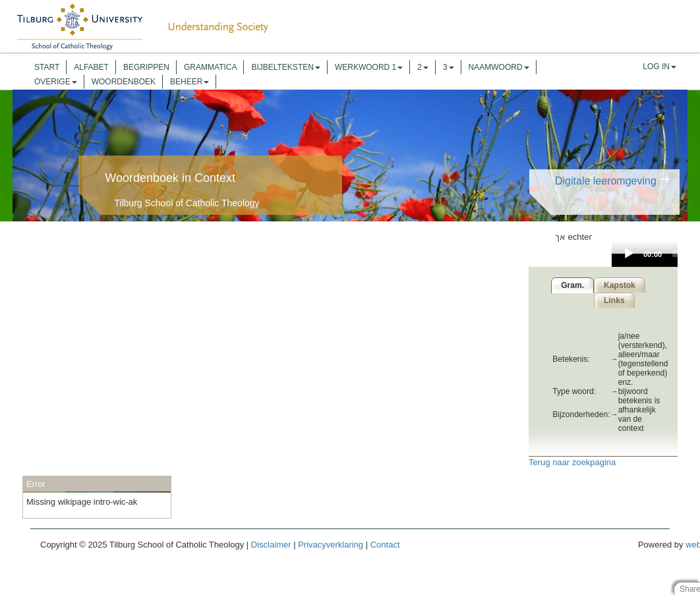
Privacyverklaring (331, 545)
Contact (385, 545)
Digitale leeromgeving (606, 181)
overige (56, 82)
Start (47, 67)
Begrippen (146, 67)
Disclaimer (271, 545)
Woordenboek (124, 82)
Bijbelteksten (285, 67)
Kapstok (620, 285)
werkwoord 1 (369, 67)
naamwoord (499, 67)
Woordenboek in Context (170, 178)
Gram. (570, 285)
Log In (659, 67)
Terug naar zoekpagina (572, 462)
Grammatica (210, 67)
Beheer (190, 82)
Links (614, 300)
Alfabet (91, 67)
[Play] (629, 254)
